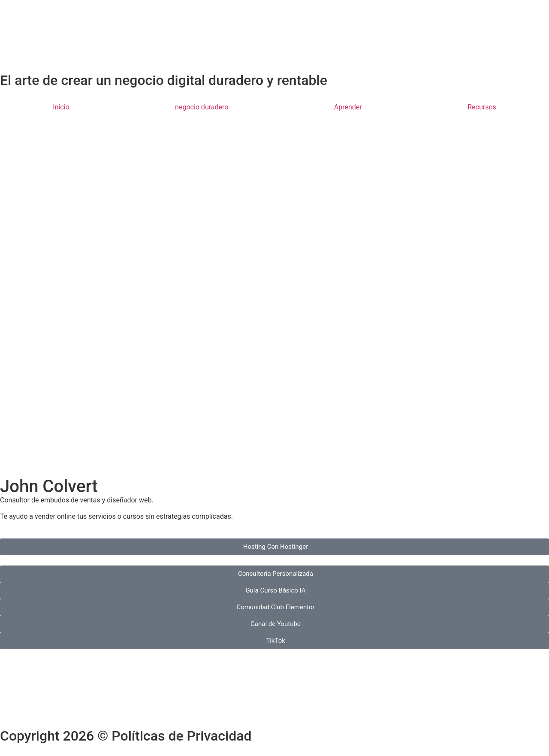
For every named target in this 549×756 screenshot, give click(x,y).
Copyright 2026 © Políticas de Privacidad (126, 736)
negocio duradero (202, 107)
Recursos (482, 107)
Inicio (61, 107)
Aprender (348, 107)
